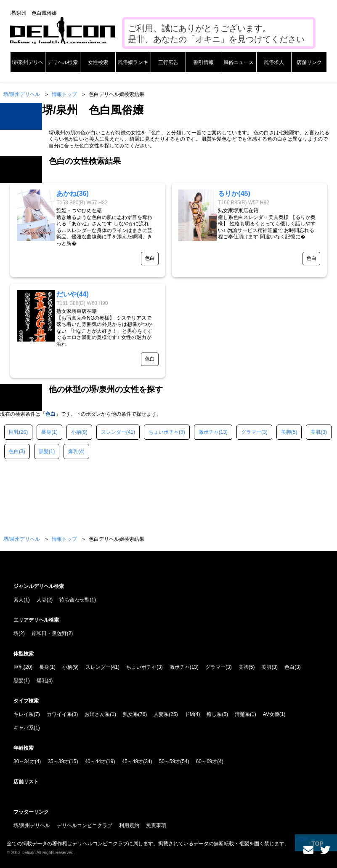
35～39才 (58, 761)
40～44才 (95, 761)
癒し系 (214, 714)
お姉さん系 (97, 714)
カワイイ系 (59, 714)
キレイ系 (24, 714)
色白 (14, 451)
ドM (189, 714)
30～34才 (24, 761)
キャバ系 (24, 728)
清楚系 (242, 714)
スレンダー (114, 432)
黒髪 (44, 451)
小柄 (76, 432)
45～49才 (132, 761)
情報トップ (64, 94)
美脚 (286, 432)
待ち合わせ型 (74, 600)
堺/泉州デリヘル (22, 94)
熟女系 (130, 714)
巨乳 (14, 432)
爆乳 (73, 451)
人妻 (42, 600)
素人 (19, 600)
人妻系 (161, 714)
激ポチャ (209, 432)
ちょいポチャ (164, 432)
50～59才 (170, 761)
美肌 (316, 432)
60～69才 (207, 761)
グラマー (251, 432)
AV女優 (271, 714)
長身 (46, 432)
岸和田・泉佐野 (49, 633)
